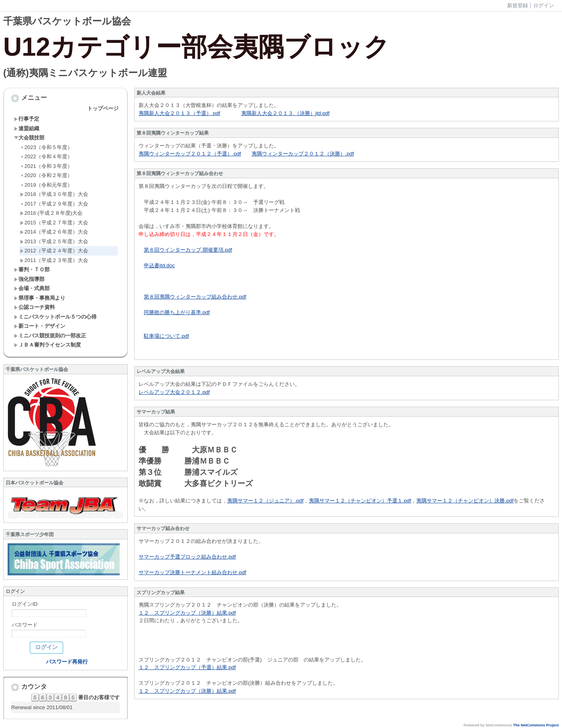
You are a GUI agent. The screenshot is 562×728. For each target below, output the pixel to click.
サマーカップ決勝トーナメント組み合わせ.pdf (192, 572)
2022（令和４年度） (46, 156)
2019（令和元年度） (46, 185)
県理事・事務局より (40, 298)
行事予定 (27, 119)
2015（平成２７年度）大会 (54, 223)
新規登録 (518, 5)
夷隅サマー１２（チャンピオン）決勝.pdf (465, 501)
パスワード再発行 (67, 662)
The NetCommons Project (536, 725)
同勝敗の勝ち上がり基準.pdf (177, 312)
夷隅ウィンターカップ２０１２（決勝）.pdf (303, 154)
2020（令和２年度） (46, 175)
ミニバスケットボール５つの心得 (55, 317)
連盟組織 (27, 128)
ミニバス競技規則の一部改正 (50, 336)
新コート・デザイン (40, 326)
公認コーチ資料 (34, 307)
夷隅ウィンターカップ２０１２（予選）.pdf (190, 154)
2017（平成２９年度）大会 (54, 204)
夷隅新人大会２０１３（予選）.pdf (179, 113)
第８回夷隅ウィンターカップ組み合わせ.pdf (195, 297)
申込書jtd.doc (159, 265)
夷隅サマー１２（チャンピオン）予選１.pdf (360, 501)
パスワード (25, 625)
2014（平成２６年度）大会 (54, 232)
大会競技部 (29, 138)
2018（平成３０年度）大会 (54, 194)
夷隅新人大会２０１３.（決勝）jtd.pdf (285, 113)
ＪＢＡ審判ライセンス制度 (47, 345)
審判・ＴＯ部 (32, 269)
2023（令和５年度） (46, 147)
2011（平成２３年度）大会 (54, 260)
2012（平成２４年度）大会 (54, 251)
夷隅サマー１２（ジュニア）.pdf (265, 501)
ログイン (544, 5)
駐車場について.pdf (166, 336)
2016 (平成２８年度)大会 (51, 213)
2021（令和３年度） (46, 166)
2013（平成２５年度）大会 (54, 241)
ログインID (25, 604)
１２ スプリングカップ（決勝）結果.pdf (187, 613)
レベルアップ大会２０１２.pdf (174, 392)
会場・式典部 (32, 288)
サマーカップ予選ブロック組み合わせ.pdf (187, 557)
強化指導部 (29, 279)
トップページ (103, 108)
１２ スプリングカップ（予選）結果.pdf (187, 667)
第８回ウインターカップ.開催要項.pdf (188, 250)
